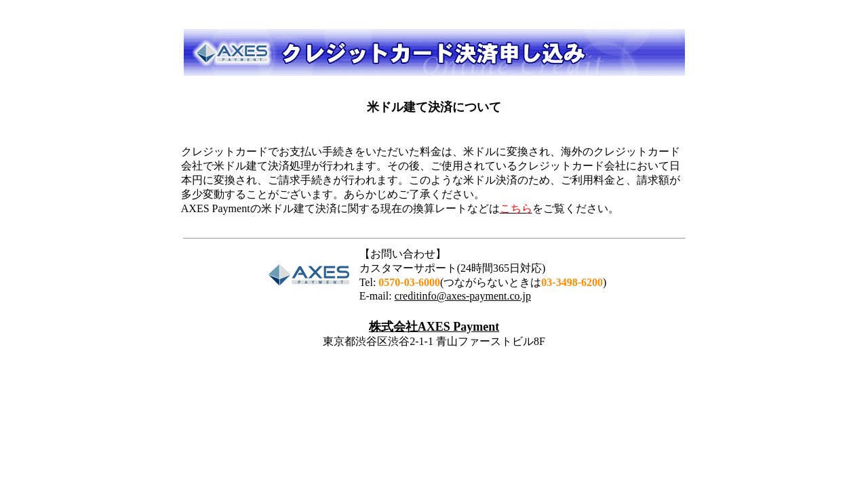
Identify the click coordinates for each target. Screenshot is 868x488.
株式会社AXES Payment (434, 327)
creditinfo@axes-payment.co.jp (463, 296)
